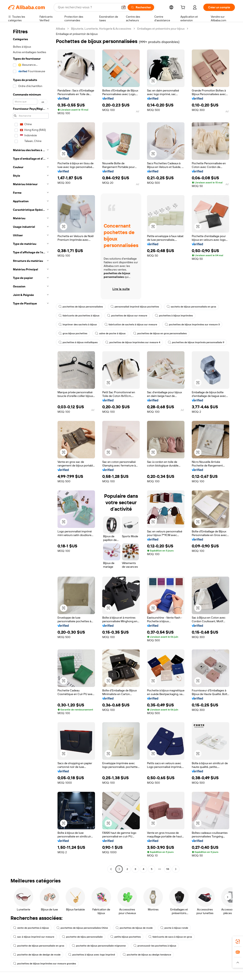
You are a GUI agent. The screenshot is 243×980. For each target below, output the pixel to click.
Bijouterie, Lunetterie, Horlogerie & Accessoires (101, 29)
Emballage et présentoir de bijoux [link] (77, 34)
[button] (124, 7)
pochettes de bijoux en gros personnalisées (160, 333)
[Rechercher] (141, 7)
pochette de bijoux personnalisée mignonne (99, 946)
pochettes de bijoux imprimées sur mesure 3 (192, 325)
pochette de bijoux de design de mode (37, 955)
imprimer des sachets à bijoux (78, 325)
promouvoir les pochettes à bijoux (155, 946)
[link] (238, 941)
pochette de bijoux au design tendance (147, 955)
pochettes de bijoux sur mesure (127, 316)
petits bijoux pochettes (126, 937)
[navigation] (31, 449)
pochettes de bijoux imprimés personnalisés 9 (196, 342)
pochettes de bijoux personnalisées (81, 307)
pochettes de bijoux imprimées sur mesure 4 (133, 342)
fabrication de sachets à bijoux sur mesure (131, 325)
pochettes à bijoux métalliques (78, 342)
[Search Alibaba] (88, 7)
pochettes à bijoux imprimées (174, 316)
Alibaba (60, 29)
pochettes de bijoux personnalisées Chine (82, 928)
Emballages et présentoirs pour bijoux (161, 29)
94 (168, 869)
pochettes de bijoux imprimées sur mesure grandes (45, 964)
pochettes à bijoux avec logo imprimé (92, 955)
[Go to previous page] (111, 869)
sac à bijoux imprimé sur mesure (34, 937)
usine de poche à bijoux (110, 333)
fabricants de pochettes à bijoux (79, 316)
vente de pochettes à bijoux (31, 928)
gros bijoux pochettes (73, 333)
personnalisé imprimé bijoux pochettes (135, 307)
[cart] (184, 8)
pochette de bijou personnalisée (82, 937)
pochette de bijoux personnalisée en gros (39, 946)
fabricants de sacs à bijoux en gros (170, 937)
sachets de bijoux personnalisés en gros (191, 307)
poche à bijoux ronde (174, 928)
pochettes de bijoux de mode (134, 928)
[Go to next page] (176, 869)
